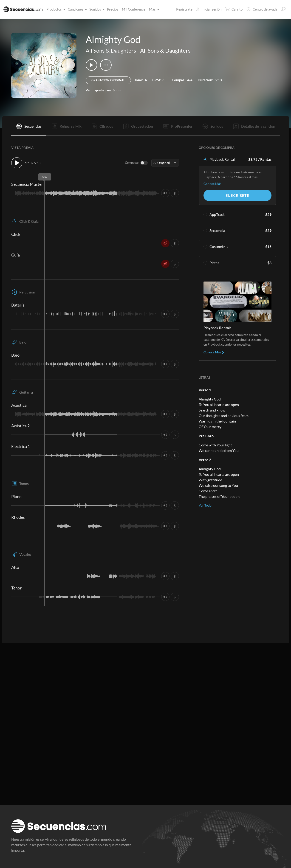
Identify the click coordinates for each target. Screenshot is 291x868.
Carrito (234, 9)
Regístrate (184, 9)
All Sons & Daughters (111, 50)
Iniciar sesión (209, 9)
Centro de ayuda (262, 9)
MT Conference (134, 9)
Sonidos (96, 9)
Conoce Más (212, 184)
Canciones (76, 9)
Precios (113, 9)
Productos (55, 9)
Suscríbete (237, 195)
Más (153, 9)
